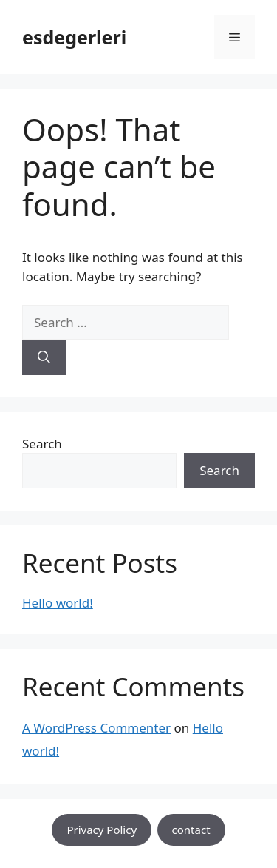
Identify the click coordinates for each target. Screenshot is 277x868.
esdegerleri (74, 37)
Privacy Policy (102, 830)
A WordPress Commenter (96, 728)
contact (191, 830)
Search (42, 444)
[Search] (44, 357)
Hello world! (58, 603)
